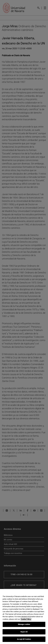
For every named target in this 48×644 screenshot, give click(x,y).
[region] (24, 616)
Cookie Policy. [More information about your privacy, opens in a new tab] (26, 619)
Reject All (24, 632)
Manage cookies (24, 624)
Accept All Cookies (24, 639)
